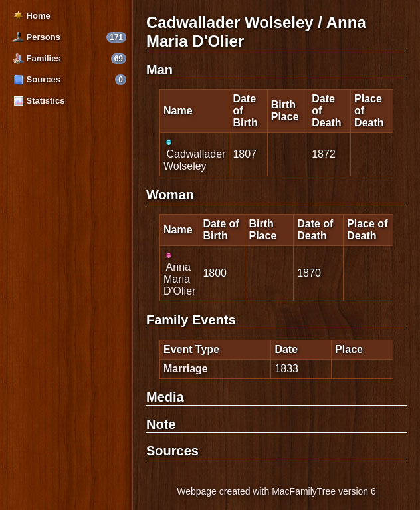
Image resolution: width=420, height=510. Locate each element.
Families (37, 58)
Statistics (39, 101)
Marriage (186, 369)
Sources (37, 79)
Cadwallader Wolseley (194, 155)
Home (32, 16)
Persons (37, 37)
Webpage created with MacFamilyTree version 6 (276, 491)
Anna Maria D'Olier (179, 274)
